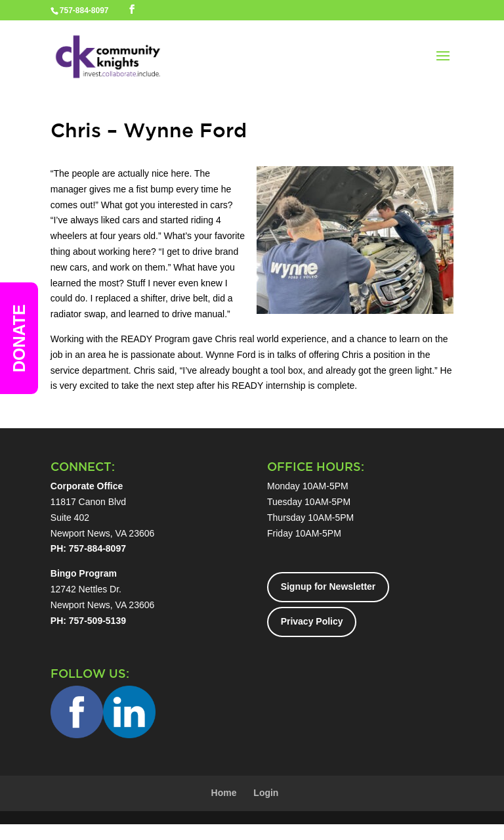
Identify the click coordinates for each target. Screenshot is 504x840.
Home (224, 793)
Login (266, 793)
